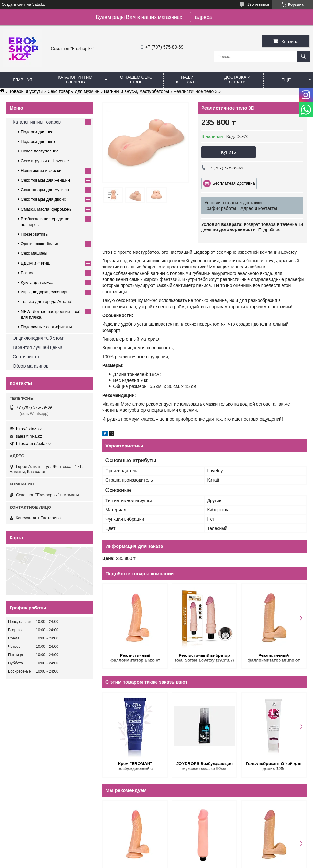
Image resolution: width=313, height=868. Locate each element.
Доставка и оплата (237, 80)
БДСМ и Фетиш (35, 263)
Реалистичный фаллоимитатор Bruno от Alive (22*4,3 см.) (274, 658)
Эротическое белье (39, 244)
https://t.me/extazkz (34, 443)
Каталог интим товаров (75, 80)
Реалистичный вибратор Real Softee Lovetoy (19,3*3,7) (205, 658)
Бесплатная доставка (234, 183)
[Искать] (303, 56)
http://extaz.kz (29, 429)
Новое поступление (40, 151)
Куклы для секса (37, 282)
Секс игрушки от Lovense (45, 161)
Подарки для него (38, 141)
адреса (204, 17)
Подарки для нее (37, 132)
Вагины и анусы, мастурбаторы (137, 91)
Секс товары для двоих (43, 199)
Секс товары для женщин (45, 180)
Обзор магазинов (31, 366)
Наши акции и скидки (41, 170)
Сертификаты (27, 357)
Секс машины (34, 253)
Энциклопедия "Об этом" (39, 338)
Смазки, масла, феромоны (46, 209)
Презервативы (35, 234)
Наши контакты (187, 80)
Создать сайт (13, 4)
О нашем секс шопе (136, 80)
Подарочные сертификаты (46, 327)
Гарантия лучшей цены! (37, 347)
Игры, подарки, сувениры (45, 292)
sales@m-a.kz (29, 436)
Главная (23, 80)
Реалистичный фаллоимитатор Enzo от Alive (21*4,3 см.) (135, 658)
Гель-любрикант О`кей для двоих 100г (274, 766)
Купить (228, 152)
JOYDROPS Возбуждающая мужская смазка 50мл (204, 766)
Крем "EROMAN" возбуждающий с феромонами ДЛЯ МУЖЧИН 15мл (135, 767)
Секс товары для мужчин (74, 91)
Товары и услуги (26, 91)
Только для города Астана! (46, 302)
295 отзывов (258, 4)
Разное (28, 273)
